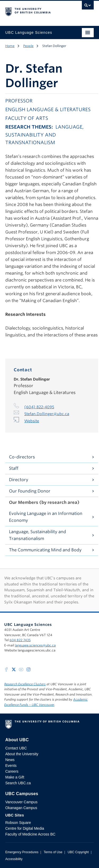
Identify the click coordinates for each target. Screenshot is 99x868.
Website (32, 421)
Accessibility (14, 859)
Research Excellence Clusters (25, 684)
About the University (22, 754)
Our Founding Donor (30, 491)
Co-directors (22, 457)
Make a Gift (15, 777)
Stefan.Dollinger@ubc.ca (47, 414)
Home (10, 46)
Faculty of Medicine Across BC (30, 834)
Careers (12, 771)
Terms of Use (53, 852)
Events (11, 766)
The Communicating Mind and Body (45, 550)
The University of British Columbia (36, 11)
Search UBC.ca (18, 783)
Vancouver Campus (21, 802)
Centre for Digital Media (25, 828)
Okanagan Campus (21, 808)
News (10, 760)
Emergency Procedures (22, 852)
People (28, 46)
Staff (14, 468)
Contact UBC (16, 748)
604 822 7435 (20, 640)
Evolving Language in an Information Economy (46, 517)
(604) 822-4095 (39, 407)
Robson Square (18, 823)
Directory (19, 480)
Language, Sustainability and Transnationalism (37, 535)
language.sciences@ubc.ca (35, 645)
